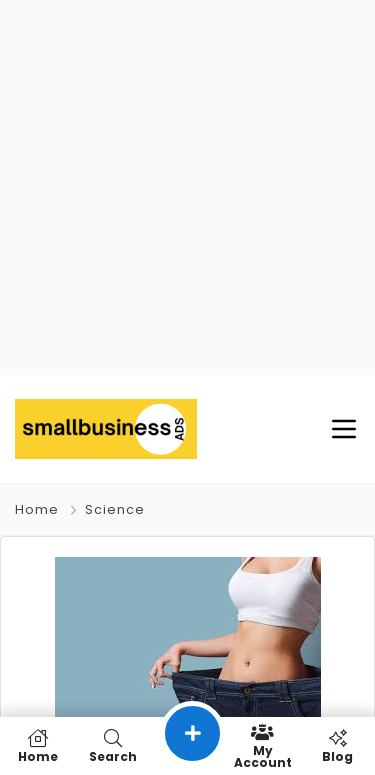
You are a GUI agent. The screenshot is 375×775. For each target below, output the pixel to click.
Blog (337, 746)
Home (37, 509)
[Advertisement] (187, 187)
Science (115, 509)
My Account (262, 746)
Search (112, 746)
